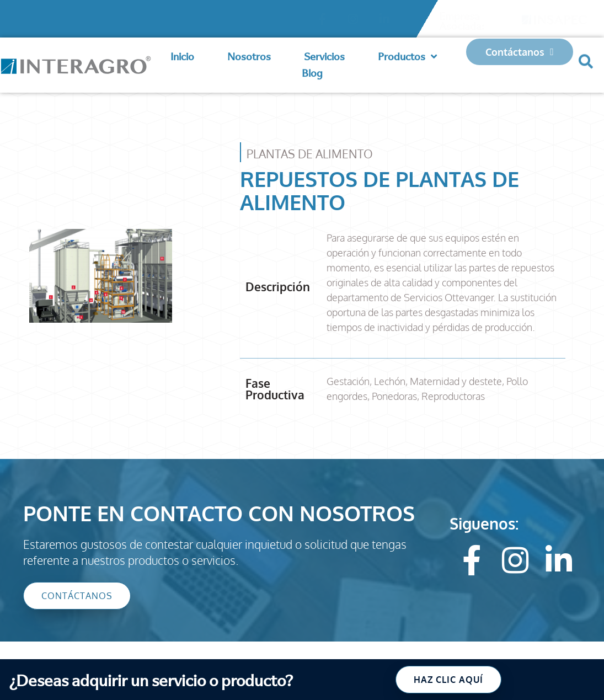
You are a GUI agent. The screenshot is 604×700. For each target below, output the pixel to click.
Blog (312, 70)
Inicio (182, 54)
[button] (586, 55)
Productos (407, 54)
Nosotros (249, 54)
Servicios (324, 54)
